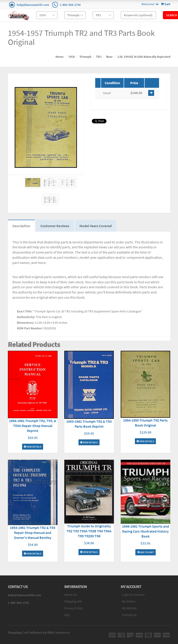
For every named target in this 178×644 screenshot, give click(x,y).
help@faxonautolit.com (33, 5)
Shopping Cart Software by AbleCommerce (39, 632)
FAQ (67, 615)
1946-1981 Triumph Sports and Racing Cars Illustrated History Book (146, 531)
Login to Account (133, 595)
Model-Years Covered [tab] (96, 226)
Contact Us (129, 615)
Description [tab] (21, 226)
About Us (71, 595)
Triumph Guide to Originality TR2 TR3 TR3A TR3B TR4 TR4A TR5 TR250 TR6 (89, 531)
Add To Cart (146, 552)
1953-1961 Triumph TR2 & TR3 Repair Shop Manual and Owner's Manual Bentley (33, 533)
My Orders (129, 601)
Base (109, 57)
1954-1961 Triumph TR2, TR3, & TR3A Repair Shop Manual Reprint (33, 426)
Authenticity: (26, 317)
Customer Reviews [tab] (55, 226)
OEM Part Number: (30, 328)
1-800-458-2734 (70, 5)
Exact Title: (25, 311)
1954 (72, 57)
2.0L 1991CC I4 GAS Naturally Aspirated (144, 57)
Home (60, 57)
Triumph (85, 57)
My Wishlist (129, 608)
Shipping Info (73, 601)
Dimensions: (25, 323)
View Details (33, 447)
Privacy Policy (74, 608)
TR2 (99, 57)
